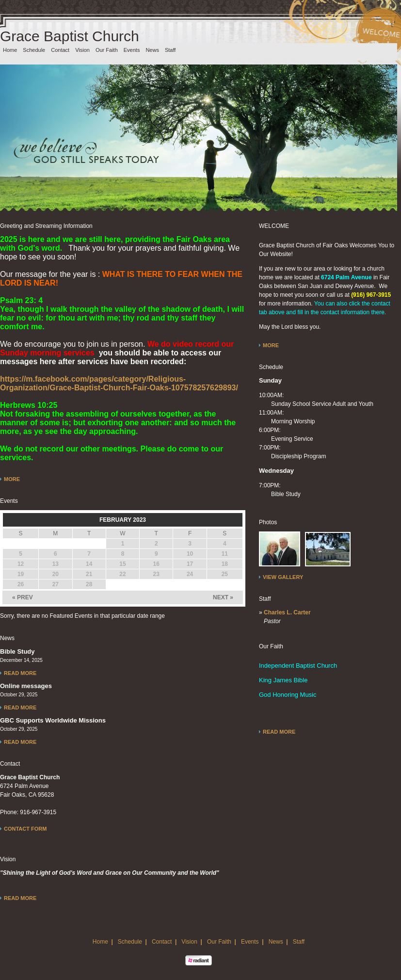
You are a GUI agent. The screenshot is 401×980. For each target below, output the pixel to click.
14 (89, 564)
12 (21, 564)
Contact (60, 50)
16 (156, 564)
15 (122, 564)
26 (21, 584)
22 (122, 574)
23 (156, 574)
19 (21, 574)
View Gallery (283, 577)
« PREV (23, 597)
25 (225, 574)
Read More (20, 673)
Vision (82, 50)
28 (89, 584)
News (152, 50)
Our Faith (107, 50)
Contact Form (25, 829)
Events (132, 50)
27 (56, 584)
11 (225, 554)
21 (89, 574)
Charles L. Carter (287, 612)
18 (225, 564)
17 (190, 564)
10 (190, 554)
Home (10, 50)
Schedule (34, 50)
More (12, 479)
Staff (170, 50)
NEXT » (223, 597)
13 (56, 564)
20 (56, 574)
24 (190, 574)
